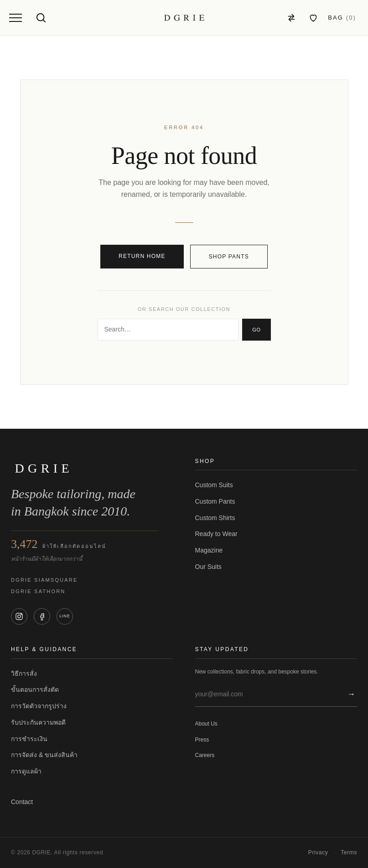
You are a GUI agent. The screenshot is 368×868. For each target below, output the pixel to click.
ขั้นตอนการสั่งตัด (35, 689)
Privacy (318, 852)
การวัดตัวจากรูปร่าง (39, 706)
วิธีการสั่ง (24, 673)
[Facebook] (42, 616)
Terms (349, 852)
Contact (22, 802)
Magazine (209, 550)
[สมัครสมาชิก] (349, 694)
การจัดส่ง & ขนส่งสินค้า (44, 755)
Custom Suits (214, 485)
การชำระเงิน (29, 739)
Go (256, 330)
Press (202, 740)
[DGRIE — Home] (184, 18)
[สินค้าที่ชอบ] (313, 18)
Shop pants (229, 257)
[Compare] (291, 18)
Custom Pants (215, 501)
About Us (206, 724)
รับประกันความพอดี (38, 722)
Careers (205, 755)
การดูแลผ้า (26, 771)
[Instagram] (19, 616)
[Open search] (41, 18)
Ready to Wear (216, 534)
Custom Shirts (215, 518)
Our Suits (208, 567)
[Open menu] (16, 18)
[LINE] (65, 616)
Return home (142, 256)
